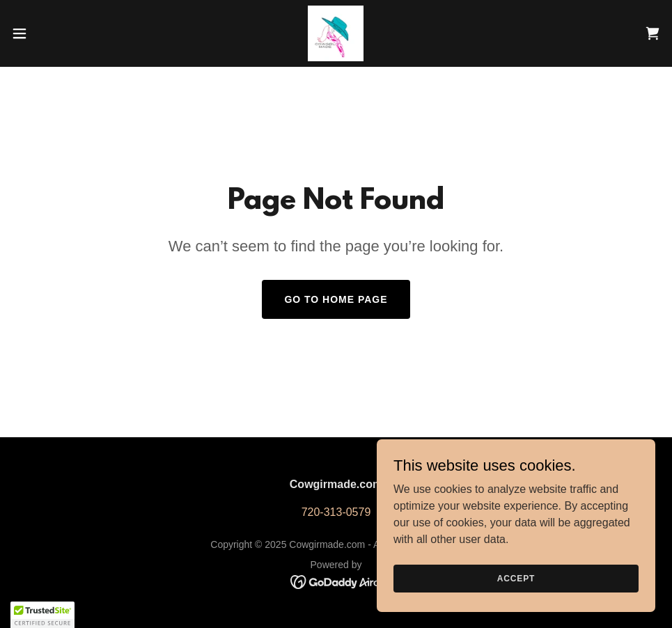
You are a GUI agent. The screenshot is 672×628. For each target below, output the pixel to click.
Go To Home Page (336, 299)
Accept (516, 578)
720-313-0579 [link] (336, 512)
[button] (55, 33)
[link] (336, 33)
